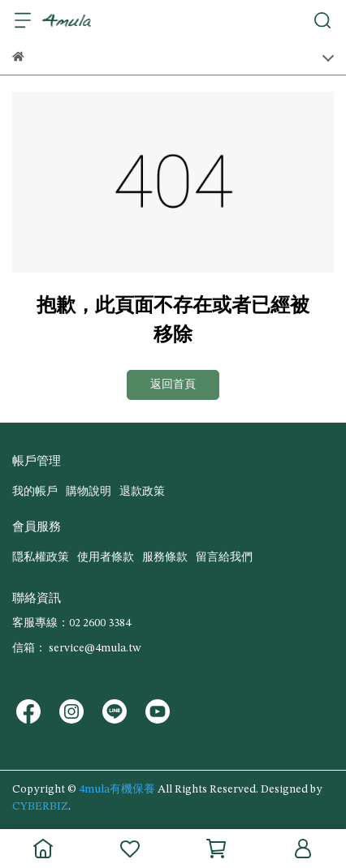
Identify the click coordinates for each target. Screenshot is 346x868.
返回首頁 (173, 385)
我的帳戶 (35, 492)
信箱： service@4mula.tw (76, 648)
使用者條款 (106, 557)
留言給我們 (224, 557)
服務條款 (165, 557)
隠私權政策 (41, 557)
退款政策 (142, 492)
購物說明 (89, 492)
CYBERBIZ (40, 806)
